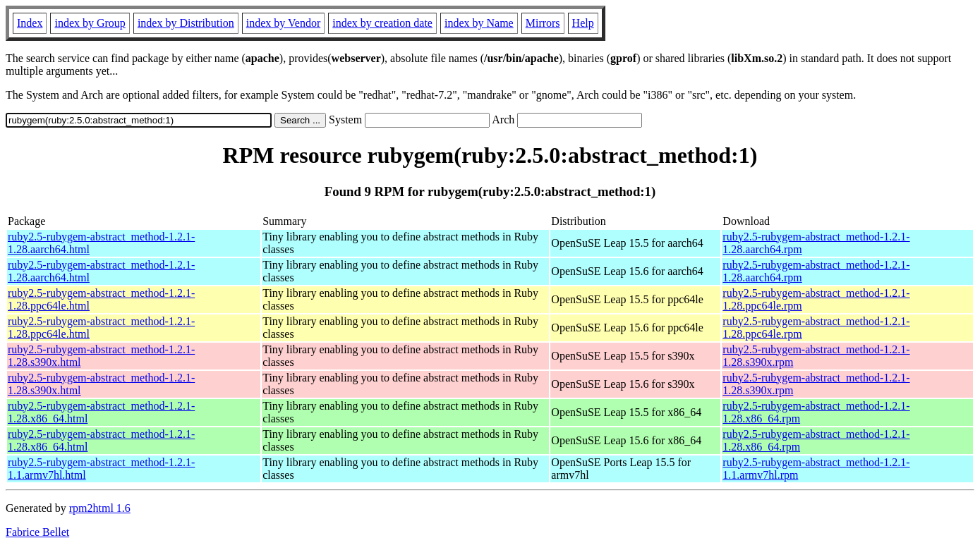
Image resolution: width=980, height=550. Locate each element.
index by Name (479, 23)
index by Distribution (186, 23)
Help (583, 23)
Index (30, 23)
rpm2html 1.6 (100, 508)
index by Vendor (283, 23)
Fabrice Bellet (37, 532)
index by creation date (382, 23)
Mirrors (543, 23)
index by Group (90, 23)
